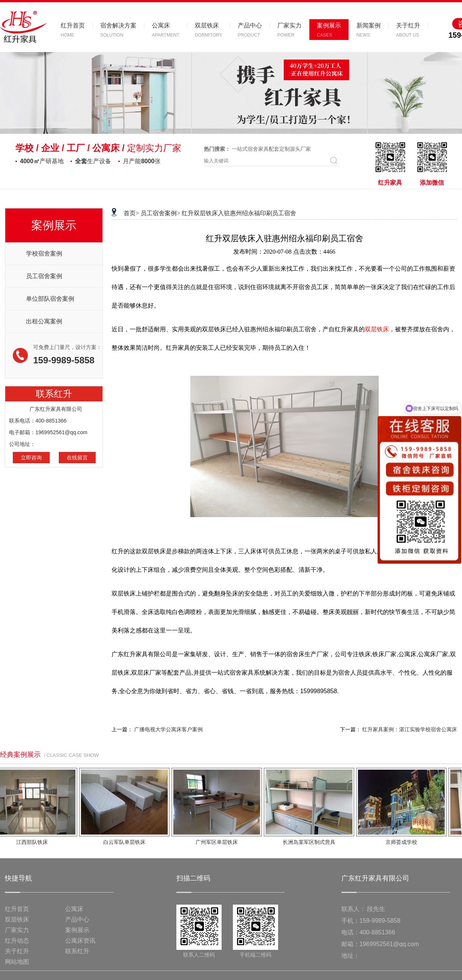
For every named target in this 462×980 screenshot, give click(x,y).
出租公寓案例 (44, 321)
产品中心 (77, 920)
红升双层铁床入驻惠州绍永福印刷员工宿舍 (239, 213)
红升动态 (17, 941)
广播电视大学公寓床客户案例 (168, 730)
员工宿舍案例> (160, 213)
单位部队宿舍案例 (50, 299)
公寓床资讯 (80, 941)
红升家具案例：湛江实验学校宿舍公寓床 (410, 730)
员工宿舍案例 (44, 276)
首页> (131, 213)
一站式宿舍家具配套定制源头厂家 (271, 149)
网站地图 (17, 962)
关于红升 (17, 951)
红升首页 (17, 909)
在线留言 (77, 458)
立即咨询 (31, 458)
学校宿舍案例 (44, 253)
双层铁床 (17, 920)
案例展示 (77, 930)
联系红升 (77, 951)
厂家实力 (17, 930)
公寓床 (74, 909)
